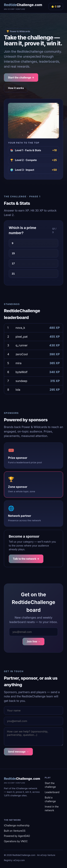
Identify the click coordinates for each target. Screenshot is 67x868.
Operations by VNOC (16, 841)
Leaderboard (52, 792)
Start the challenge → (21, 77)
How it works (16, 88)
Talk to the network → (26, 559)
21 (13, 274)
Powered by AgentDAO (17, 836)
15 (13, 253)
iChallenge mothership (17, 825)
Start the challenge (50, 785)
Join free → (33, 642)
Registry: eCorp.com (14, 860)
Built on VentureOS (15, 831)
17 (13, 263)
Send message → (18, 752)
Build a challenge (50, 799)
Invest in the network (52, 808)
